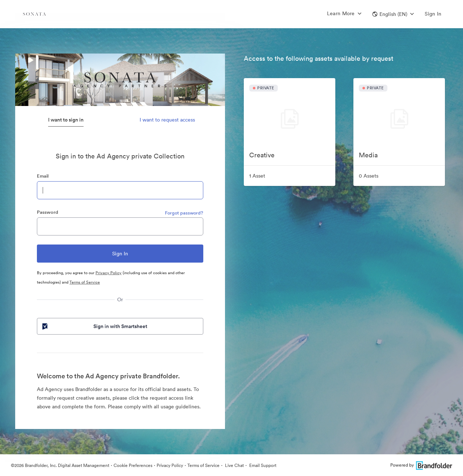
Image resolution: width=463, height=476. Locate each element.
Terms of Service (85, 282)
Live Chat (234, 465)
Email (43, 176)
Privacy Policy (109, 273)
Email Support (262, 465)
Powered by (421, 465)
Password (48, 212)
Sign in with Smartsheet (94, 326)
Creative (262, 155)
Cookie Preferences (133, 465)
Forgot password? (184, 213)
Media (368, 155)
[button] (393, 14)
